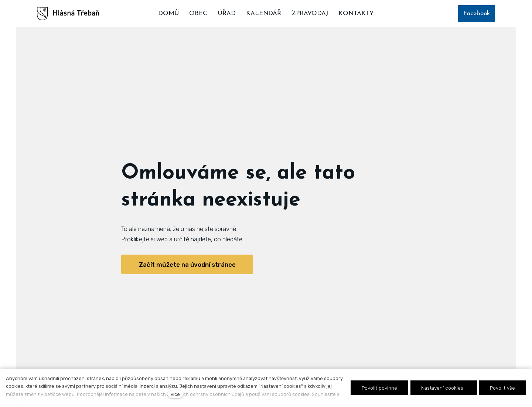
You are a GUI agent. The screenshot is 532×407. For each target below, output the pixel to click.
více (175, 394)
